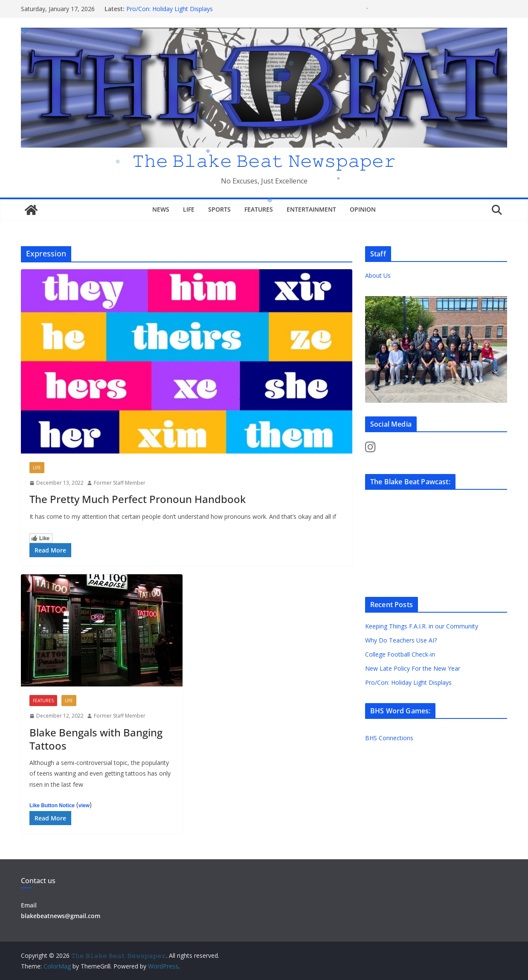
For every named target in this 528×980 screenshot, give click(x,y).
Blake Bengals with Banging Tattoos (96, 739)
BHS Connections (389, 738)
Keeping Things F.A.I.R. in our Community (422, 626)
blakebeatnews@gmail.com (61, 916)
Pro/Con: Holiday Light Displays (170, 9)
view (84, 806)
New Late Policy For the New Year (413, 668)
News (161, 209)
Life (189, 209)
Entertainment (311, 209)
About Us (378, 275)
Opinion (363, 209)
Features (259, 209)
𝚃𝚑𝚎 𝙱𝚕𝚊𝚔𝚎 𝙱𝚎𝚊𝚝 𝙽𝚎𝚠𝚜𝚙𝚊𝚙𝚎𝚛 (264, 160)
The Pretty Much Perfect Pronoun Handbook (138, 499)
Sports (219, 209)
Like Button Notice (52, 806)
